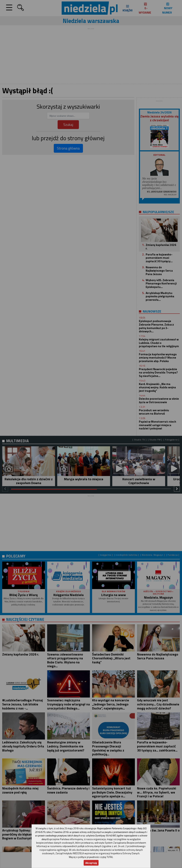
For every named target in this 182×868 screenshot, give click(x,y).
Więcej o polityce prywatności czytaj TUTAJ (91, 857)
